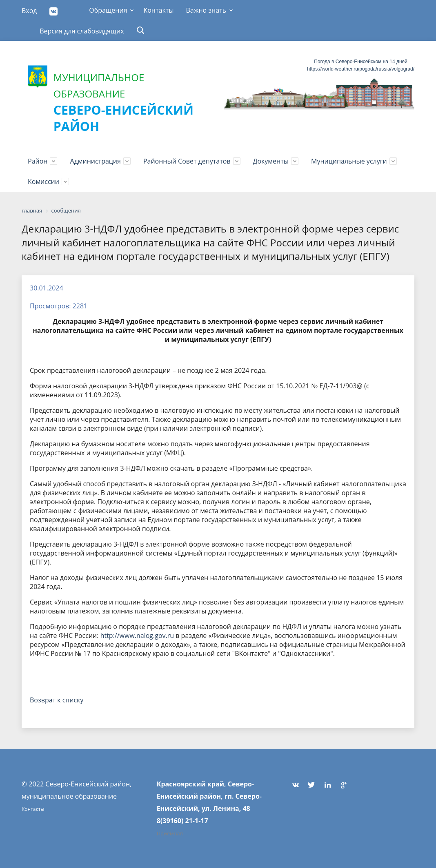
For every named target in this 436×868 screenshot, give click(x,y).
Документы (271, 161)
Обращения (108, 10)
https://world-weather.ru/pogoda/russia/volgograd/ (361, 69)
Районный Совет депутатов (187, 161)
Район (38, 161)
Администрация (95, 161)
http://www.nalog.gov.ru (137, 635)
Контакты (158, 10)
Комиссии (43, 182)
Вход (29, 11)
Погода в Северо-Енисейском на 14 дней (361, 62)
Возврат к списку (57, 700)
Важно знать (206, 10)
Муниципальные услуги (349, 161)
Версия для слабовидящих (82, 31)
